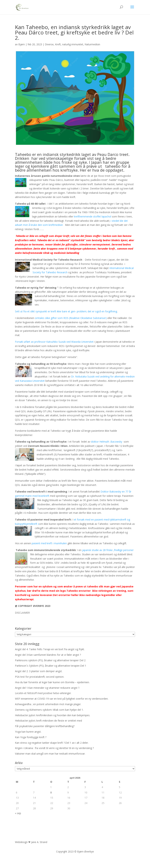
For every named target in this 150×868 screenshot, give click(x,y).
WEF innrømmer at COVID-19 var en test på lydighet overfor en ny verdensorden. (62, 699)
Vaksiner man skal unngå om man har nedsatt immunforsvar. (50, 754)
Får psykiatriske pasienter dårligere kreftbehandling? (45, 726)
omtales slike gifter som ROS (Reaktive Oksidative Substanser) (70, 318)
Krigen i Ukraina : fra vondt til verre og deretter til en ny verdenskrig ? (54, 748)
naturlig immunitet (73, 44)
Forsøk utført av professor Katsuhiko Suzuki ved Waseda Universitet (54, 342)
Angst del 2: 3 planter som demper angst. (39, 671)
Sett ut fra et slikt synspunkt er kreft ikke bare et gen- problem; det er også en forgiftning (66, 311)
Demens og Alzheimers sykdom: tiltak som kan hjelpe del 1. (49, 710)
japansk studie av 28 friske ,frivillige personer (108, 550)
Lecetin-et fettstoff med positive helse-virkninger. (43, 693)
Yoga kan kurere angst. (28, 732)
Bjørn (22, 44)
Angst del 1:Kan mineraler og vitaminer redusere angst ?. (47, 688)
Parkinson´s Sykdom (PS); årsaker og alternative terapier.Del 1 (51, 666)
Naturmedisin (92, 44)
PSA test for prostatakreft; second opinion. (40, 677)
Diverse (49, 44)
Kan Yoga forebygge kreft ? (31, 737)
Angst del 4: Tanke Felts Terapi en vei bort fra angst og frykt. (50, 649)
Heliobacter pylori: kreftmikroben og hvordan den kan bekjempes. (53, 715)
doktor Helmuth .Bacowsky (107, 442)
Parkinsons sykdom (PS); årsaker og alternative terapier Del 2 (50, 660)
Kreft (58, 44)
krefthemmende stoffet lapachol (93, 216)
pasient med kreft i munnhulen (49, 543)
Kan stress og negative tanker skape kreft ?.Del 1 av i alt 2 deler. (52, 743)
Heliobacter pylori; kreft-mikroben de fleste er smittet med (48, 721)
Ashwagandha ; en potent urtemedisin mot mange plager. (48, 704)
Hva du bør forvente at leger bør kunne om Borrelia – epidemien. (52, 682)
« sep (18, 813)
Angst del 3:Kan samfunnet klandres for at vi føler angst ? (48, 655)
